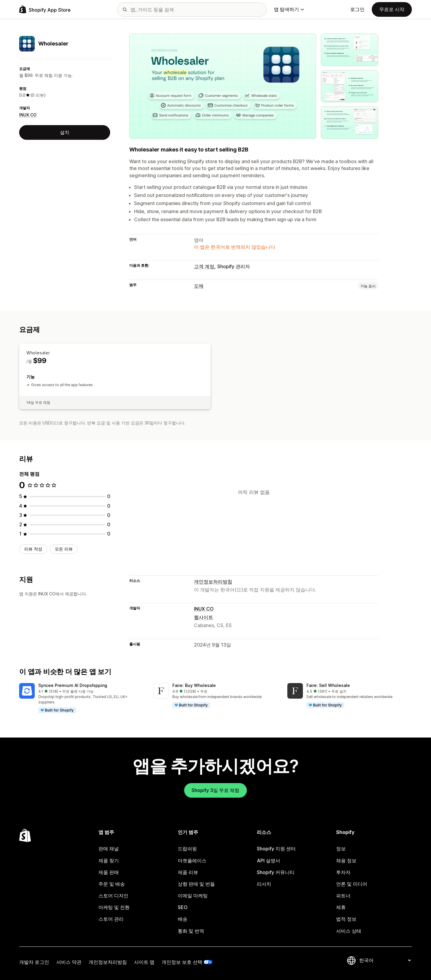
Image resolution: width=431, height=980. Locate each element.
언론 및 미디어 (352, 884)
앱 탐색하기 (289, 9)
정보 (341, 849)
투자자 (343, 872)
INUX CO (28, 115)
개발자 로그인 (34, 962)
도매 (199, 286)
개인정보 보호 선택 (182, 962)
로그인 (357, 9)
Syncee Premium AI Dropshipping (73, 685)
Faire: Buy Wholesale (194, 685)
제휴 (341, 907)
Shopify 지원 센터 (276, 849)
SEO (183, 907)
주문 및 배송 (112, 884)
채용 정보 (346, 861)
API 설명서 (268, 861)
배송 (183, 919)
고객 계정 (204, 266)
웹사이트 (204, 617)
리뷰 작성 (33, 549)
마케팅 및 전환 (114, 907)
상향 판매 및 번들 (196, 884)
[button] (81, 698)
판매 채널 (109, 849)
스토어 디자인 (113, 896)
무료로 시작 (392, 9)
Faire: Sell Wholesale (328, 685)
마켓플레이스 (192, 861)
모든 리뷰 (64, 549)
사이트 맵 (144, 962)
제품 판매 (109, 872)
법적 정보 (346, 919)
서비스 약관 (69, 962)
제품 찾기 (109, 861)
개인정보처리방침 (213, 582)
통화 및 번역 (191, 931)
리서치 (264, 884)
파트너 (343, 896)
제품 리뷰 (188, 872)
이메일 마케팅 (193, 896)
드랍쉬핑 (187, 849)
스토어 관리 (111, 919)
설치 (65, 132)
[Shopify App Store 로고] (45, 9)
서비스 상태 (349, 931)
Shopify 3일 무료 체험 (215, 790)
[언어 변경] (385, 961)
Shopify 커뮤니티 (276, 872)
